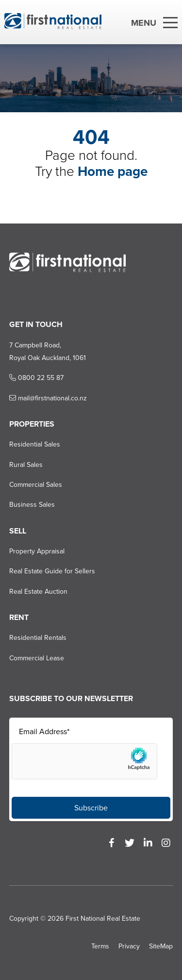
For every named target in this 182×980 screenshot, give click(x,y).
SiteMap (161, 946)
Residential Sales (35, 444)
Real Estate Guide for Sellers (52, 571)
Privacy (129, 946)
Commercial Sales (36, 485)
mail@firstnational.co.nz (48, 398)
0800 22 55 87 (36, 378)
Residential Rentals (38, 638)
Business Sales (32, 505)
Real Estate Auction (38, 592)
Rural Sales (26, 465)
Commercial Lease (37, 658)
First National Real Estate (103, 919)
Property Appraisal (37, 551)
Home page (113, 171)
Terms (100, 946)
